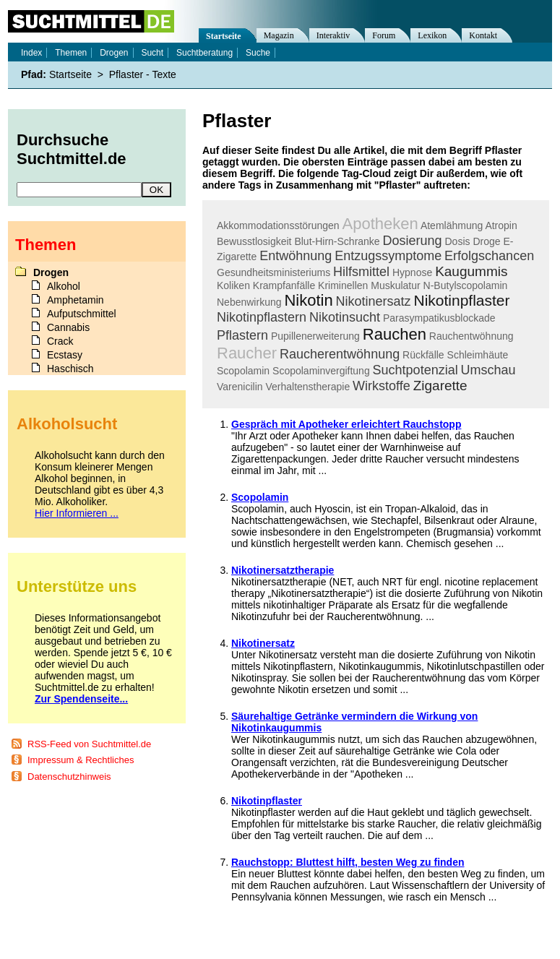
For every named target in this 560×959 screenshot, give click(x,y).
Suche (258, 53)
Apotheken (380, 224)
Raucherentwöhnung (340, 354)
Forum (384, 35)
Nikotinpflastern (262, 317)
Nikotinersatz (374, 301)
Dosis (457, 241)
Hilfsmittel (361, 272)
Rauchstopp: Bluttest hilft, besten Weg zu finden (348, 862)
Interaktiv (333, 35)
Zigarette (440, 386)
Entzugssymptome (388, 256)
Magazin (279, 35)
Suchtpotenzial (415, 370)
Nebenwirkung (249, 302)
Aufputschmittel (82, 314)
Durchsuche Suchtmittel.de (72, 149)
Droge (486, 241)
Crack (60, 341)
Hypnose (412, 272)
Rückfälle (423, 355)
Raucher (247, 353)
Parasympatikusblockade (439, 318)
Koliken (233, 285)
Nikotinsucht (345, 317)
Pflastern (242, 335)
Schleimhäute (478, 355)
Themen (71, 53)
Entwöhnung (296, 256)
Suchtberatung (204, 53)
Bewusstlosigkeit (254, 241)
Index (31, 53)
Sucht (152, 53)
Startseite (224, 36)
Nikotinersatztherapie (283, 570)
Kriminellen (343, 285)
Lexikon (432, 35)
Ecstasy (65, 355)
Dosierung (413, 241)
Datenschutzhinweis (69, 777)
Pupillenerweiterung (315, 336)
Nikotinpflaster (461, 300)
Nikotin (308, 300)
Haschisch (70, 369)
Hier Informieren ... (77, 513)
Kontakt (483, 35)
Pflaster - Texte (143, 74)
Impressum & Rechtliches (81, 760)
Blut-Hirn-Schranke (337, 241)
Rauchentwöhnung (471, 336)
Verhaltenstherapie (307, 387)
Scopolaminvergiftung (321, 371)
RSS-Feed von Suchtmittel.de (89, 744)
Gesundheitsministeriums (273, 272)
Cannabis (68, 327)
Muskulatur (395, 285)
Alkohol (64, 286)
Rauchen (395, 334)
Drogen (114, 53)
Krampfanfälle (284, 285)
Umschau (488, 370)
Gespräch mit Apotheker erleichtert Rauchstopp (346, 424)
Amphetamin (76, 300)
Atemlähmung (452, 225)
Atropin (501, 225)
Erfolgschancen (489, 256)
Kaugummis (471, 271)
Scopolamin (243, 371)
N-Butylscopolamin (466, 285)
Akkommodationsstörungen (278, 225)
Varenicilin (240, 387)
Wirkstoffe (382, 386)
